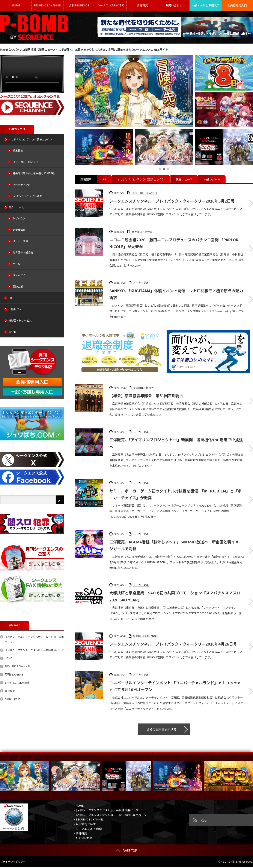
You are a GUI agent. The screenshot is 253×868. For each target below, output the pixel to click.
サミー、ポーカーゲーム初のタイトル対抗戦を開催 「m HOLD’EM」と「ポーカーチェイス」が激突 (175, 494)
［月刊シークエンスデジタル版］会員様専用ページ (34, 650)
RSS (204, 820)
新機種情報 (19, 230)
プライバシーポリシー (13, 861)
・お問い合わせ (83, 838)
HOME (16, 5)
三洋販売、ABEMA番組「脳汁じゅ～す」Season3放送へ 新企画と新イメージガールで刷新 (176, 545)
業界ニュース (184, 179)
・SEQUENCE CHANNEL (88, 819)
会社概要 (142, 5)
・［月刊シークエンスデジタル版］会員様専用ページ (106, 810)
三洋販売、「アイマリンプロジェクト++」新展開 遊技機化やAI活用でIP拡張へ (176, 443)
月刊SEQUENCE (79, 5)
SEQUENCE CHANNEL (48, 5)
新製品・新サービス (20, 320)
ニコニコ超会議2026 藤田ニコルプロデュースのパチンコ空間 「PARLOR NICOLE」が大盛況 (174, 243)
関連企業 (18, 286)
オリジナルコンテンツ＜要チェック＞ (141, 179)
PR (104, 179)
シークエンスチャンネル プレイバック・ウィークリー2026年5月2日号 (172, 201)
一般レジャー (212, 179)
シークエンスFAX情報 (111, 5)
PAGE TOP (126, 850)
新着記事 (86, 179)
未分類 (12, 332)
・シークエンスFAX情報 (88, 829)
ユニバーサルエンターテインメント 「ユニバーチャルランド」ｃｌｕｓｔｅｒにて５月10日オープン (175, 686)
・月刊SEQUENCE (84, 824)
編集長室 (18, 150)
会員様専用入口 (237, 5)
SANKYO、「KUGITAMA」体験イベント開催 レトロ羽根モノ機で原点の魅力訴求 (176, 294)
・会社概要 (80, 833)
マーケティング (22, 184)
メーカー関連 (141, 283)
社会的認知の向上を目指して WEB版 (34, 173)
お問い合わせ (174, 5)
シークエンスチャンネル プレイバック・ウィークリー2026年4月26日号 (173, 644)
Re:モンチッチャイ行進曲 (27, 196)
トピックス (19, 218)
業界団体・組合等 (142, 232)
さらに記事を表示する (162, 729)
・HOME (78, 806)
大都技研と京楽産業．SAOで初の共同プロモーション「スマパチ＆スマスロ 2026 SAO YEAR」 (175, 596)
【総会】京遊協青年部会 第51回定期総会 (146, 395)
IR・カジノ (19, 275)
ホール (17, 264)
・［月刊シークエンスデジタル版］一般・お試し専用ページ (110, 815)
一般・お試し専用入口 (205, 5)
